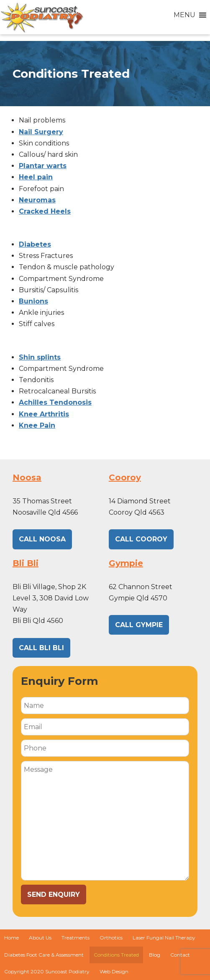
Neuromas (37, 200)
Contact (180, 955)
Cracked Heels (45, 211)
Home (12, 938)
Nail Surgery (41, 132)
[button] (184, 15)
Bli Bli (26, 563)
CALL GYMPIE (139, 625)
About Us (40, 938)
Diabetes (35, 244)
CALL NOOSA (42, 539)
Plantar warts (43, 166)
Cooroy (125, 477)
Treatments (76, 938)
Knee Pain (37, 425)
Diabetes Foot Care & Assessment (44, 955)
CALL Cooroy (141, 539)
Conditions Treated (116, 955)
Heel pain (36, 177)
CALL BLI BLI (41, 648)
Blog (155, 955)
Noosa (27, 477)
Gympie (126, 563)
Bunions (33, 301)
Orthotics (111, 938)
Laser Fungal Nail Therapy (164, 938)
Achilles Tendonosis (55, 402)
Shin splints (40, 357)
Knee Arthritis (44, 414)
